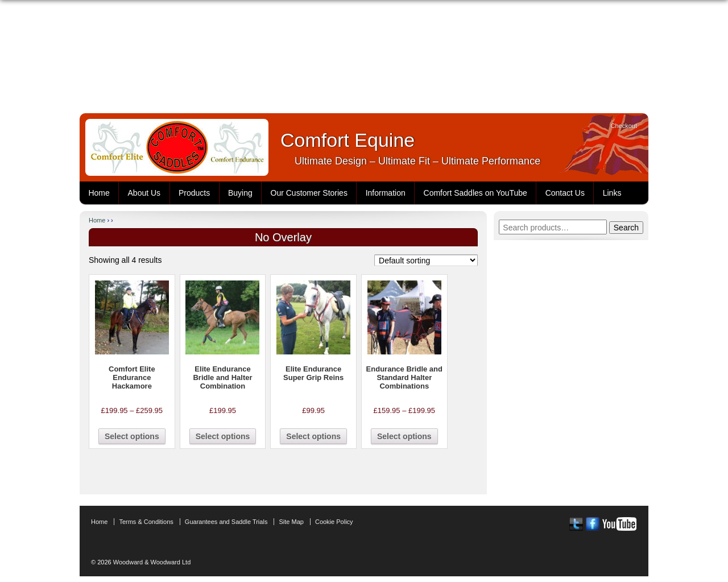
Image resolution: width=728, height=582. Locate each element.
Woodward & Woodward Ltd (151, 562)
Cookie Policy (334, 522)
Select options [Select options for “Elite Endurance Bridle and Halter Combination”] (223, 436)
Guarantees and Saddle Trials (226, 522)
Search (626, 228)
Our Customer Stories (309, 193)
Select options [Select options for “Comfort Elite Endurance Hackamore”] (132, 436)
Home (99, 193)
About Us (144, 193)
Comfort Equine (348, 140)
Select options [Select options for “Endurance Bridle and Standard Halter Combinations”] (404, 436)
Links (612, 193)
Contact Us (565, 193)
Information (386, 193)
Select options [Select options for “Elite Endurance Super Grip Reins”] (313, 436)
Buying (240, 193)
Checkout (624, 126)
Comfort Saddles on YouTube (475, 193)
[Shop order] (426, 260)
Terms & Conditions (146, 522)
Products (194, 193)
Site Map (291, 522)
